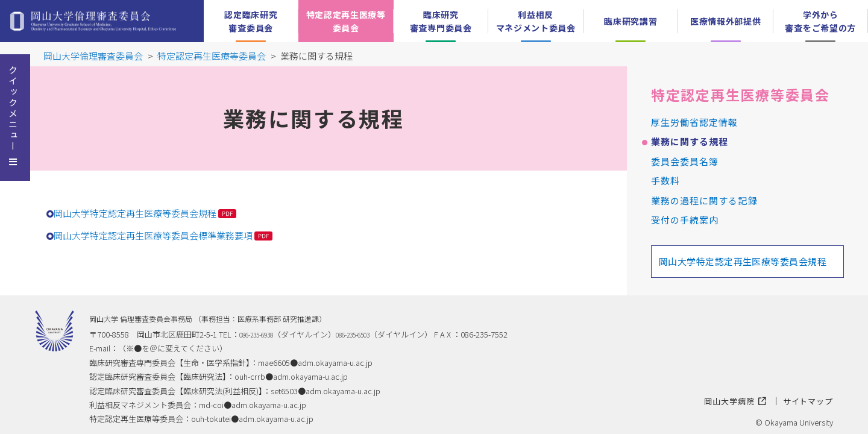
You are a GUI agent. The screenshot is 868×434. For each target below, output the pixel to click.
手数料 (665, 181)
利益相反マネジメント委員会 (536, 21)
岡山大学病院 (735, 401)
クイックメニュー (13, 108)
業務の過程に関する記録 (704, 200)
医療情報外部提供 (726, 21)
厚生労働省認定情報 (694, 122)
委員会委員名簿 (685, 161)
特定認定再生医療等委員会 (346, 21)
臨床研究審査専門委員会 (441, 21)
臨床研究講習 (631, 21)
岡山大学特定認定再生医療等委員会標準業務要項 (153, 235)
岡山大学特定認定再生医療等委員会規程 (135, 213)
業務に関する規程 (690, 141)
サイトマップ (808, 401)
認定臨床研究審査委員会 (251, 21)
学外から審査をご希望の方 (820, 21)
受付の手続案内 (685, 220)
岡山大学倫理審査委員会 (93, 56)
